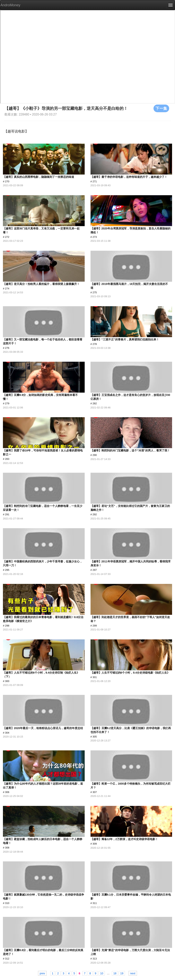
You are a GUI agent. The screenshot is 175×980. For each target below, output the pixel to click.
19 (122, 973)
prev (42, 973)
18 (115, 973)
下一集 (161, 108)
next (133, 973)
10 (102, 973)
